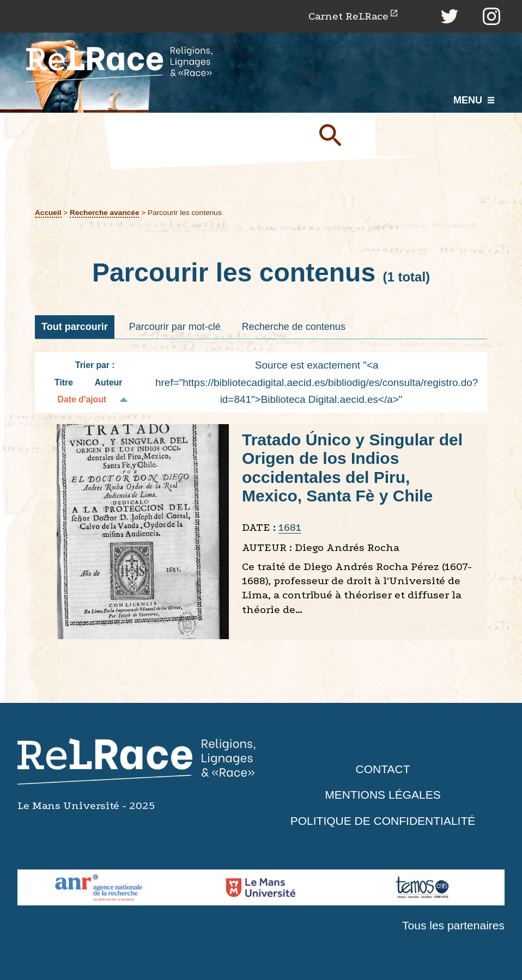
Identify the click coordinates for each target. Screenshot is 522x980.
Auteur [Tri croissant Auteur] (109, 382)
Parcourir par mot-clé (175, 327)
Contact (383, 769)
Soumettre (343, 134)
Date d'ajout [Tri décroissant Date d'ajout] (82, 399)
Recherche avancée (104, 213)
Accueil (48, 213)
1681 (290, 527)
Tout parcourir (75, 327)
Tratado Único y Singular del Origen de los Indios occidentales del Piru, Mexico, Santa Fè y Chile (352, 468)
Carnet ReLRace (348, 16)
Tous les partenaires (453, 925)
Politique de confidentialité (383, 821)
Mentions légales (383, 795)
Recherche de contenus (294, 327)
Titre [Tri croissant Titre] (64, 382)
